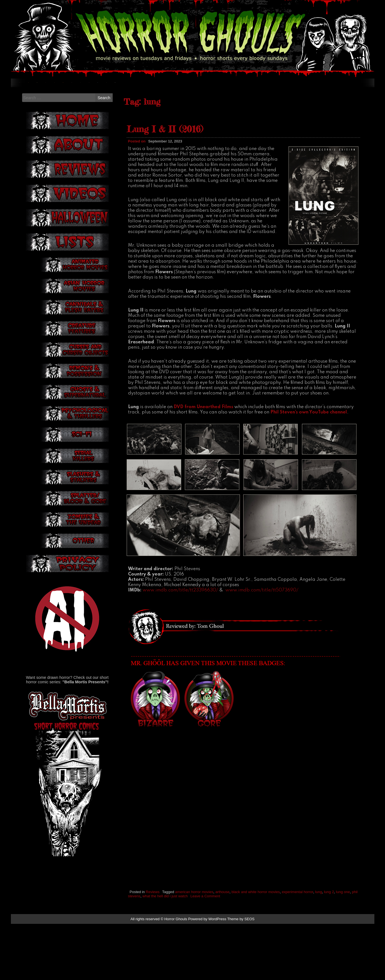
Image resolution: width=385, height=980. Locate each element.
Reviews (153, 948)
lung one (343, 948)
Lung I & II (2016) (165, 185)
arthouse (222, 948)
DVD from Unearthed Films (203, 463)
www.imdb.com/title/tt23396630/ (180, 646)
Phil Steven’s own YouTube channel (309, 468)
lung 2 (329, 948)
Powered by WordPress (207, 975)
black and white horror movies (256, 948)
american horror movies (194, 948)
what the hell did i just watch (165, 952)
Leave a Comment (205, 952)
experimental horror (297, 948)
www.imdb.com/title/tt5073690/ (262, 646)
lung (319, 948)
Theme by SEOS (241, 975)
